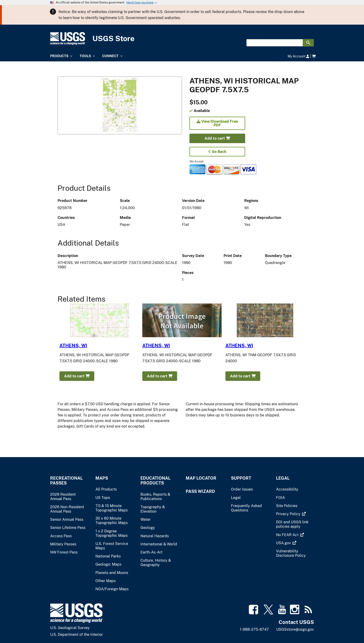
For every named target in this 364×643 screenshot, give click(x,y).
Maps (102, 478)
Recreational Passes (66, 481)
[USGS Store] (182, 39)
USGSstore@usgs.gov (295, 629)
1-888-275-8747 (254, 629)
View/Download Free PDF (217, 123)
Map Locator (201, 478)
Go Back (217, 152)
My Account (298, 56)
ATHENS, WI (73, 346)
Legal (283, 478)
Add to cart (217, 138)
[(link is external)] (289, 514)
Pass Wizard (200, 491)
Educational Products (155, 481)
